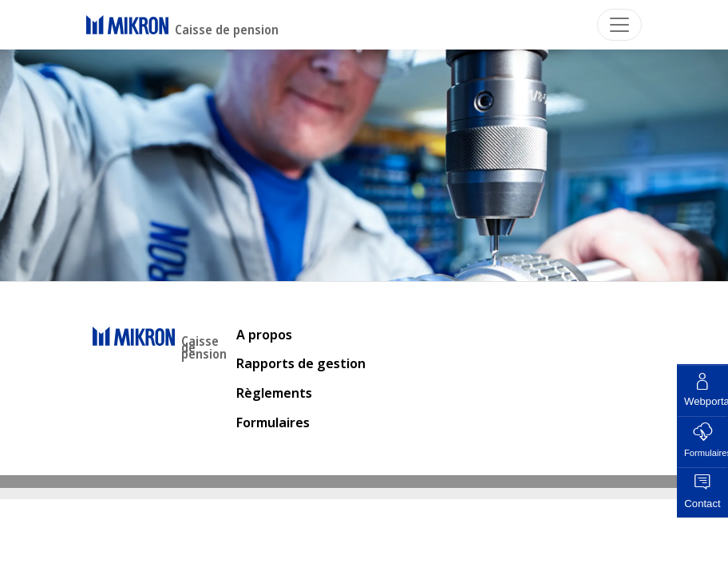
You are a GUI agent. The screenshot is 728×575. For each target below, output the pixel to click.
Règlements (274, 393)
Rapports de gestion (301, 363)
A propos (264, 335)
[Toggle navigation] (619, 25)
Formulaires (273, 422)
